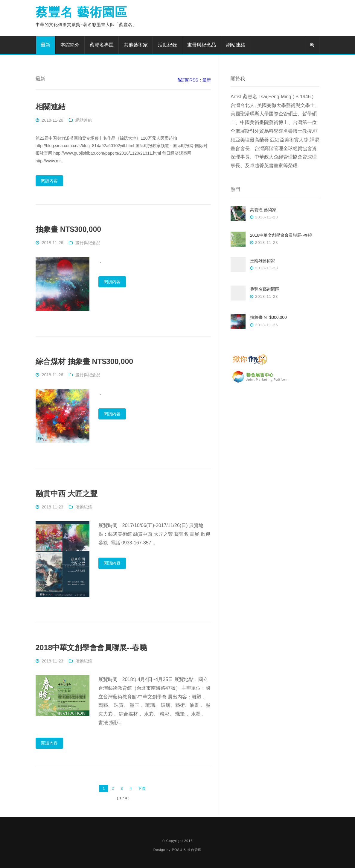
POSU (177, 850)
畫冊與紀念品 (202, 45)
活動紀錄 (167, 45)
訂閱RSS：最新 (194, 80)
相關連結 (51, 107)
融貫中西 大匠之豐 (67, 493)
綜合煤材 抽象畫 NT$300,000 (84, 361)
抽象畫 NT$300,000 (68, 229)
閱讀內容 (49, 181)
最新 (45, 45)
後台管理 (194, 850)
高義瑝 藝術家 (263, 210)
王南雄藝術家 (263, 261)
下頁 (142, 788)
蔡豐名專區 (102, 45)
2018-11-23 (53, 507)
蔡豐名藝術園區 (265, 289)
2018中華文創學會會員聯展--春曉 (91, 647)
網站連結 (236, 45)
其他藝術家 (136, 45)
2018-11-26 (53, 120)
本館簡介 (70, 45)
